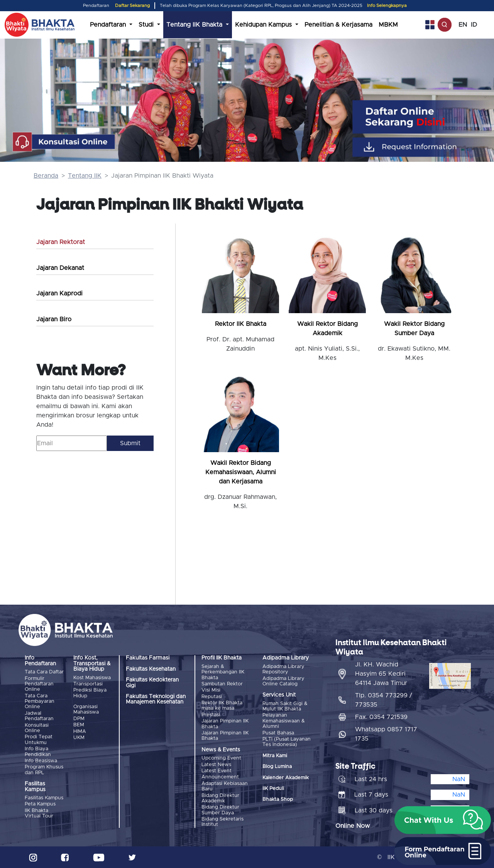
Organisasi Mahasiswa (86, 709)
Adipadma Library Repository (283, 669)
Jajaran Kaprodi (59, 293)
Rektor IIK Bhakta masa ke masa (222, 706)
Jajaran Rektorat (61, 242)
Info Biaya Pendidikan (38, 752)
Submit (130, 443)
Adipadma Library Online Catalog (283, 681)
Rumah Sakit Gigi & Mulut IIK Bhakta (285, 706)
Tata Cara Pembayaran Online (40, 702)
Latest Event (217, 771)
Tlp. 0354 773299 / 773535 (384, 700)
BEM (79, 725)
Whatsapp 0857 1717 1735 (386, 734)
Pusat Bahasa (278, 733)
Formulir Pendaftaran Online (39, 684)
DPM (79, 719)
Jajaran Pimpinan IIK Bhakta (225, 724)
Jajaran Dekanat (60, 268)
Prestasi (211, 715)
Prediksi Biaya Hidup (90, 693)
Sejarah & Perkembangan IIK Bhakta (223, 672)
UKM (79, 738)
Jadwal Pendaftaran (39, 716)
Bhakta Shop (278, 799)
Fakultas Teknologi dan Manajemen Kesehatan (156, 699)
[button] (443, 820)
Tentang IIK (85, 176)
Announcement (220, 777)
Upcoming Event (221, 758)
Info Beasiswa (41, 761)
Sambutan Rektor (222, 684)
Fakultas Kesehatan (151, 669)
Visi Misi (211, 690)
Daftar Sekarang (132, 6)
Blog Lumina (277, 767)
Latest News (216, 765)
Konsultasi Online (37, 728)
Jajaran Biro (54, 319)
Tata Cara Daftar (44, 672)
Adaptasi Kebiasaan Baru (225, 786)
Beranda (46, 176)
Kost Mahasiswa (92, 678)
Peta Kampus (40, 804)
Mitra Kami (275, 756)
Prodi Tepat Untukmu (39, 740)
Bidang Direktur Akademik (220, 798)
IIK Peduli (273, 789)
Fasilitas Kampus (44, 798)
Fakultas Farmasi (148, 658)
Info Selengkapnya (387, 6)
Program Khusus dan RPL (44, 770)
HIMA (80, 732)
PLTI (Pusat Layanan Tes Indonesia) (287, 742)
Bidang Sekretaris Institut (222, 822)
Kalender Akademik (286, 778)
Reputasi (212, 697)
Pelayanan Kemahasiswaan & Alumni (284, 721)
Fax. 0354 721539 (381, 717)
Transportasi (88, 684)
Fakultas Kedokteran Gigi (152, 683)
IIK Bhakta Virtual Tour (39, 813)
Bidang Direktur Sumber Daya (220, 810)
